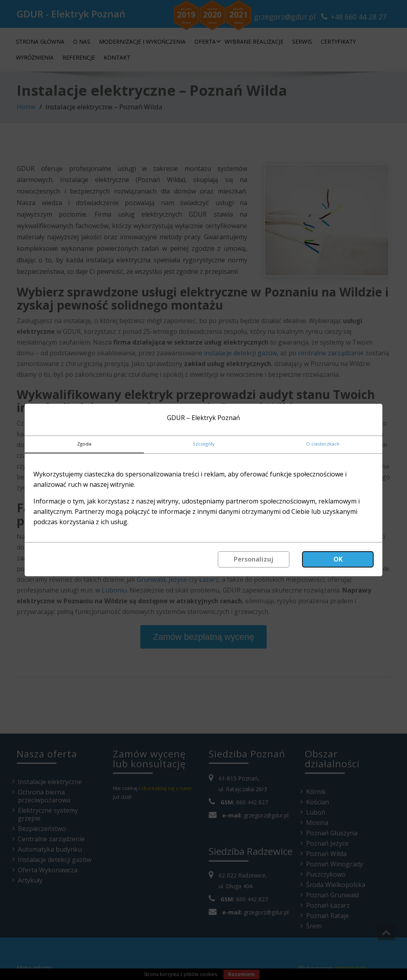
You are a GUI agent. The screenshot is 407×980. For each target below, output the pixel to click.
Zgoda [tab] (84, 444)
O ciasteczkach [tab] (323, 444)
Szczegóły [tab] (204, 444)
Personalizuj (254, 559)
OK (338, 559)
